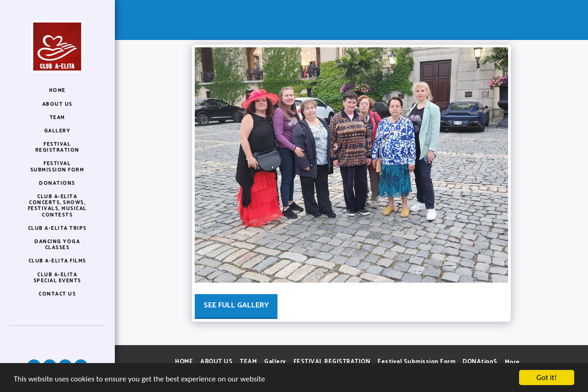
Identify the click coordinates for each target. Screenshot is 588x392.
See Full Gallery (236, 305)
